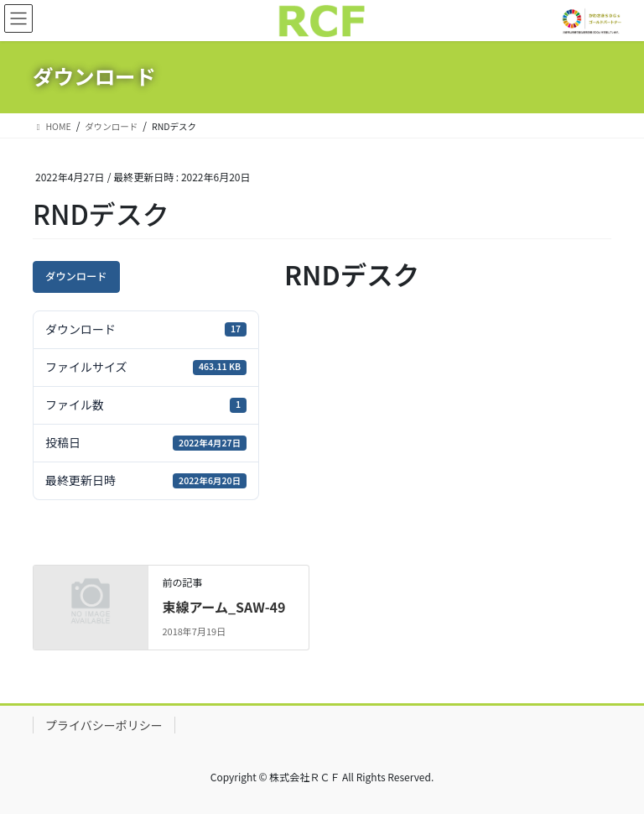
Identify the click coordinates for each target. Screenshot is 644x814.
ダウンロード (76, 276)
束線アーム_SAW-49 (223, 607)
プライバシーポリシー (104, 725)
